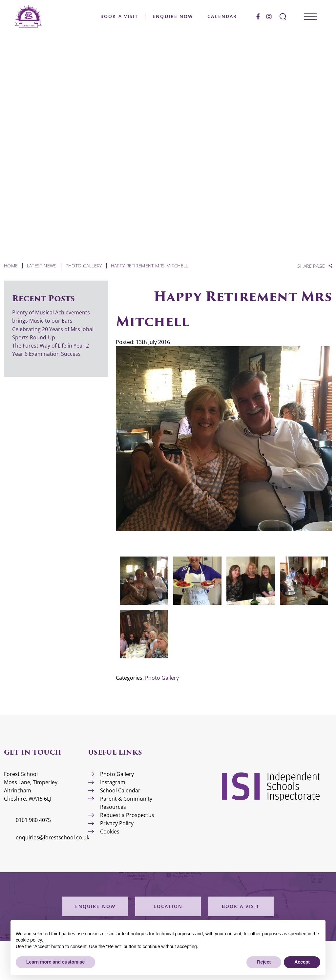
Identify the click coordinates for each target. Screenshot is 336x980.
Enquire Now (182, 12)
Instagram (113, 782)
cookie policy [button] (29, 940)
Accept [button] (302, 962)
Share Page (311, 266)
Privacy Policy (117, 823)
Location (168, 906)
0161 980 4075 (33, 820)
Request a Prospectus (127, 815)
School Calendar (120, 790)
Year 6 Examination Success (47, 354)
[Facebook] (267, 12)
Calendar (231, 12)
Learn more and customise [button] (55, 962)
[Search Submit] (292, 12)
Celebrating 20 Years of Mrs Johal (53, 329)
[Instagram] (278, 12)
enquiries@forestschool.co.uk (52, 837)
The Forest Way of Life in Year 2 (51, 346)
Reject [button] (264, 962)
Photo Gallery (162, 678)
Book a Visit (128, 12)
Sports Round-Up (34, 337)
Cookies (110, 832)
